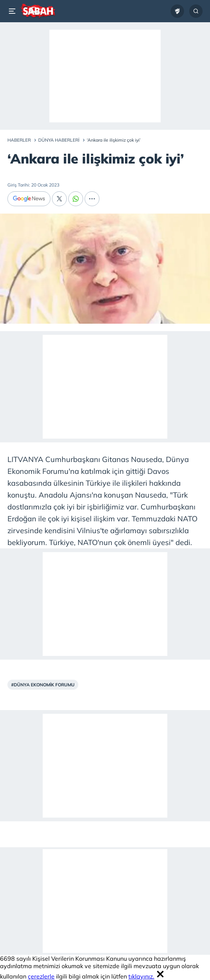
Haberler (19, 140)
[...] (92, 199)
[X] (59, 199)
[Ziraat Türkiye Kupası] (177, 11)
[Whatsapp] (76, 199)
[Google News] (29, 199)
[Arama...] (196, 11)
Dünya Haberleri (59, 140)
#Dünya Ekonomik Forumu (43, 685)
